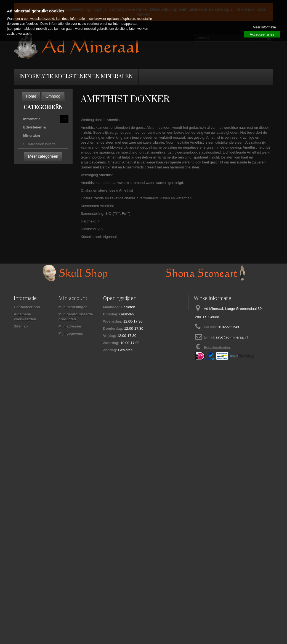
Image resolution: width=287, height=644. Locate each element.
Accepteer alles (262, 34)
